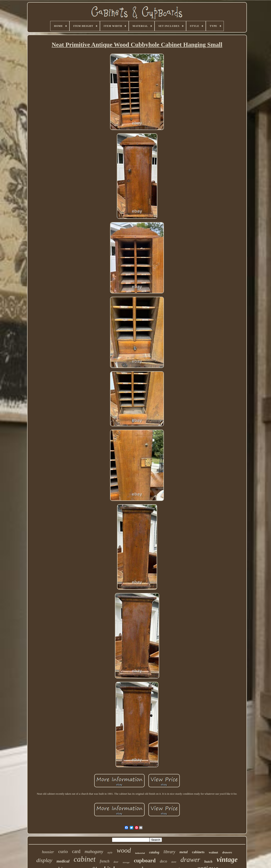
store (174, 862)
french (104, 861)
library (169, 852)
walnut (213, 852)
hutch (208, 862)
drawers (227, 852)
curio (63, 851)
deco (163, 861)
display (44, 860)
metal (184, 852)
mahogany (94, 852)
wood (124, 850)
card (76, 851)
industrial (140, 853)
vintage (227, 860)
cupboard (145, 860)
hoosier (48, 852)
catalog (154, 852)
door (116, 862)
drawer (190, 860)
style (110, 852)
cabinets (198, 852)
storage (126, 862)
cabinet (85, 859)
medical (63, 861)
